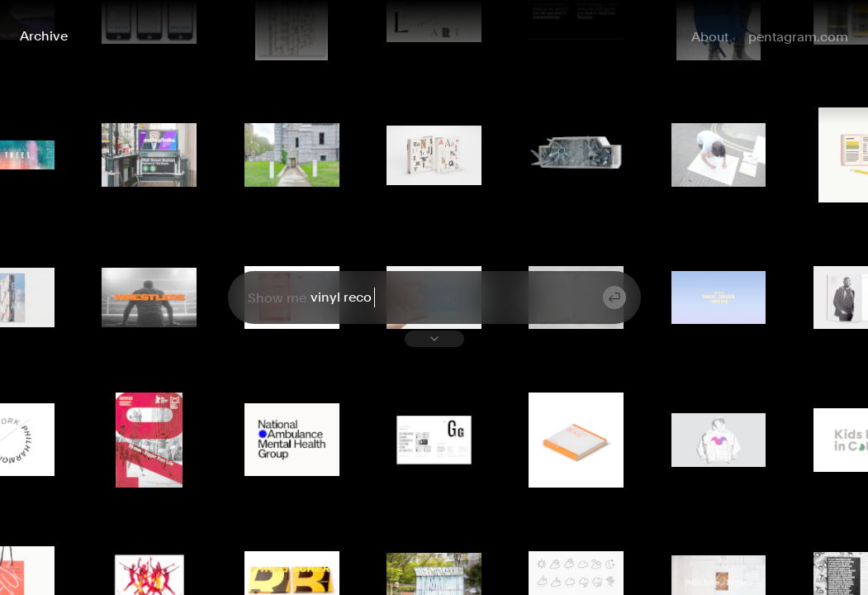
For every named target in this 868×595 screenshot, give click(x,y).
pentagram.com (798, 37)
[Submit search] (614, 297)
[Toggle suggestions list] (434, 339)
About (710, 37)
